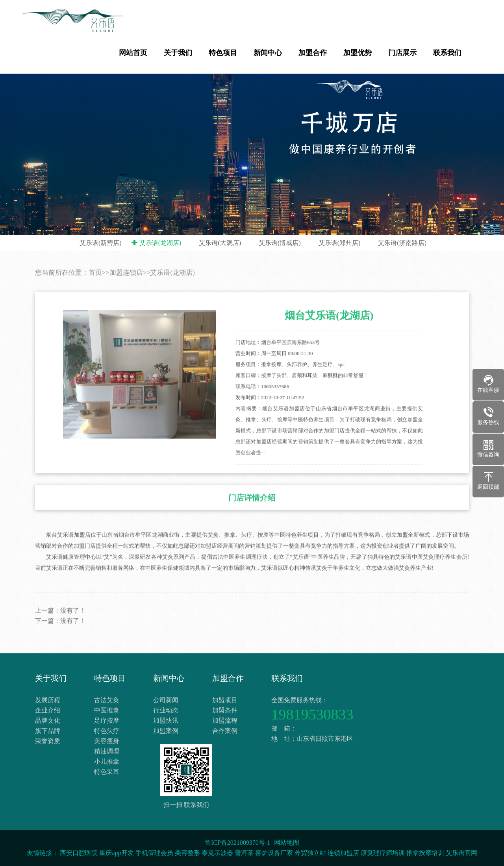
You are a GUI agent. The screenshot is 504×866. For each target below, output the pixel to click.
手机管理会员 (154, 853)
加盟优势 (358, 53)
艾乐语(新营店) (101, 243)
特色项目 (223, 53)
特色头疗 (107, 731)
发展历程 (48, 700)
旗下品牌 (48, 731)
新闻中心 (268, 53)
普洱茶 (244, 853)
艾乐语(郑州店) (340, 243)
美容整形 (187, 853)
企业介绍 (48, 710)
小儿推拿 (107, 761)
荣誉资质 (48, 741)
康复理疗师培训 (383, 853)
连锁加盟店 (343, 853)
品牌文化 (48, 720)
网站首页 (133, 53)
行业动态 (166, 710)
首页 (95, 286)
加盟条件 (225, 710)
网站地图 (287, 843)
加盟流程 (225, 720)
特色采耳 (107, 772)
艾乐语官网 (461, 853)
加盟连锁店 (126, 286)
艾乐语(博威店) (280, 243)
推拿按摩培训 (425, 853)
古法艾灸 (107, 700)
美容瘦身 (107, 741)
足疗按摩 (107, 720)
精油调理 (107, 751)
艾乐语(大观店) (220, 243)
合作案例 (225, 731)
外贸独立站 (310, 853)
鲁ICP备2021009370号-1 (237, 843)
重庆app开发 (116, 853)
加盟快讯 (166, 720)
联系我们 (447, 53)
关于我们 (178, 53)
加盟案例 (166, 731)
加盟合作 (313, 53)
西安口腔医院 (79, 853)
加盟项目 (225, 700)
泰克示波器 (217, 853)
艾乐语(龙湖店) (160, 243)
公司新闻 (166, 700)
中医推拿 (107, 710)
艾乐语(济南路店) (402, 243)
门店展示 (402, 53)
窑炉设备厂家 (274, 853)
